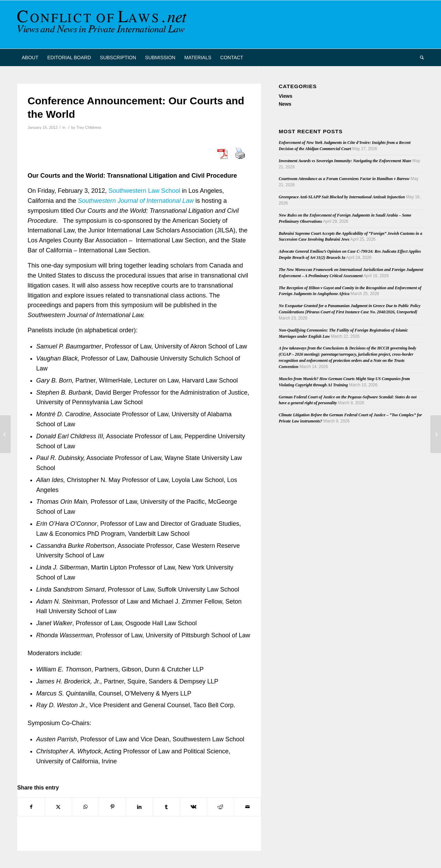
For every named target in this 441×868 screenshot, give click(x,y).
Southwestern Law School (144, 191)
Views (285, 96)
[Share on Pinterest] (112, 807)
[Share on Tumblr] (166, 807)
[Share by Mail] (248, 807)
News (285, 104)
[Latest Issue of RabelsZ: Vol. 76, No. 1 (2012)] (5, 434)
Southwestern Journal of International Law (136, 201)
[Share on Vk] (193, 807)
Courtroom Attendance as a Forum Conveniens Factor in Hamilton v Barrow (344, 179)
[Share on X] (58, 807)
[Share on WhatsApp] (85, 807)
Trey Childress (89, 127)
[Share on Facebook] (31, 807)
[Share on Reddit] (220, 807)
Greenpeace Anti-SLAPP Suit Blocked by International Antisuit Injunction (342, 197)
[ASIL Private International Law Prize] (436, 434)
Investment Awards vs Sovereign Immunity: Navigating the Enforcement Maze (345, 161)
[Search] (420, 57)
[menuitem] (30, 57)
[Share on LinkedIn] (139, 807)
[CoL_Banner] (103, 24)
